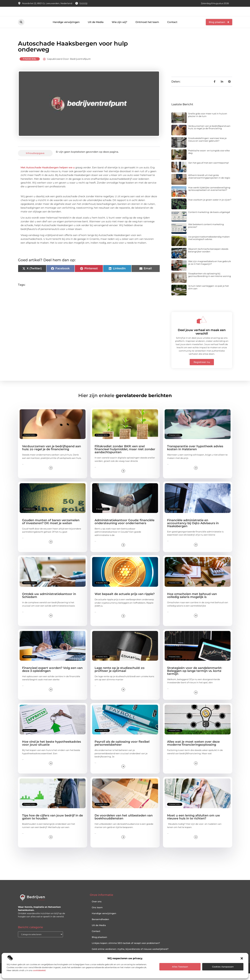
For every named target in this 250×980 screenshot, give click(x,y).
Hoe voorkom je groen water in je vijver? (210, 206)
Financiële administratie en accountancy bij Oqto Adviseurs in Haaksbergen (193, 530)
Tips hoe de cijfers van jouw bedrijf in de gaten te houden (52, 824)
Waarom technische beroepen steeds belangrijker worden (208, 257)
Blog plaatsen (99, 944)
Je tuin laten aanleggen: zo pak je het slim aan (208, 294)
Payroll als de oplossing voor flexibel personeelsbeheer (122, 750)
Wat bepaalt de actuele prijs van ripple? (125, 601)
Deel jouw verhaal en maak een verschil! (202, 338)
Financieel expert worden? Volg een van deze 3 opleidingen (52, 676)
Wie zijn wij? (119, 29)
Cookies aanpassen (223, 967)
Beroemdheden (100, 926)
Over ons (97, 908)
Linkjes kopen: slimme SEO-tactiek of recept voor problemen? (126, 949)
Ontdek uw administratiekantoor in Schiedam (49, 602)
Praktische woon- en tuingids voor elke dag (209, 158)
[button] (242, 958)
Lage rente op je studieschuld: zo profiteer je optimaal (120, 676)
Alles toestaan (180, 967)
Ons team (97, 914)
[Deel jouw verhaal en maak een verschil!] (202, 326)
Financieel (30, 65)
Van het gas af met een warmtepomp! (208, 169)
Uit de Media (96, 29)
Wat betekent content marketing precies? (206, 232)
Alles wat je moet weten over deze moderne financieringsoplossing (193, 750)
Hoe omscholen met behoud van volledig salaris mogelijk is (192, 602)
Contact (172, 29)
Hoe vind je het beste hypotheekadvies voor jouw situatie (51, 750)
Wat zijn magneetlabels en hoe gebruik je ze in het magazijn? (210, 269)
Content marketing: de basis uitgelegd (209, 219)
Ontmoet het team (147, 29)
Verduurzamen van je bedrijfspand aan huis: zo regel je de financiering (209, 134)
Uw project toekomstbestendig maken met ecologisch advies (209, 244)
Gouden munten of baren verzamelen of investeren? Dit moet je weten (51, 528)
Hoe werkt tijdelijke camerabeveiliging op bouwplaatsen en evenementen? (209, 195)
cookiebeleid (39, 970)
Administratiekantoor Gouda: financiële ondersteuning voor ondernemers (125, 528)
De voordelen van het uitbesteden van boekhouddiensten (124, 824)
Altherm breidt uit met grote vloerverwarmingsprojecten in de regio (209, 183)
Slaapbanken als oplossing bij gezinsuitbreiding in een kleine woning (210, 281)
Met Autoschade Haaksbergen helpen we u (48, 174)
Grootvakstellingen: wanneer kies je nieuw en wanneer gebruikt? (207, 146)
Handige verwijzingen (66, 29)
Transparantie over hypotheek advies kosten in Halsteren (195, 454)
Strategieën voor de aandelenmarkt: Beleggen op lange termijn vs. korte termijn (195, 677)
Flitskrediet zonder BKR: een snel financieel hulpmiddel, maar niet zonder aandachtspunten (125, 456)
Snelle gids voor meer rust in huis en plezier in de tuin (208, 121)
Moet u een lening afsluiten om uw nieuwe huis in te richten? (194, 824)
